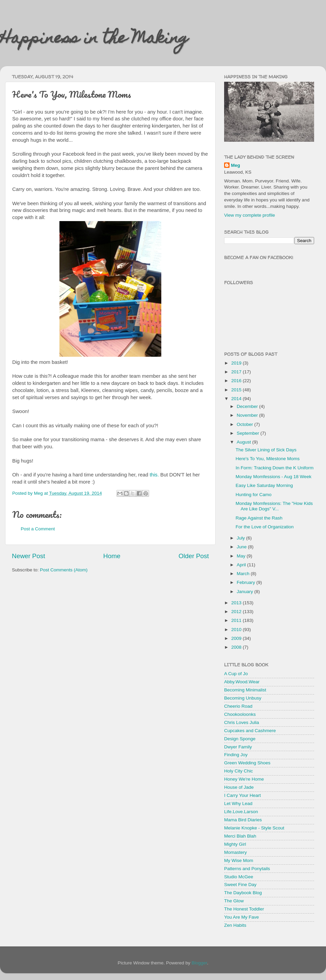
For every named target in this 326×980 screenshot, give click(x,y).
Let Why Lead (238, 803)
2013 (237, 603)
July (241, 538)
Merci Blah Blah (240, 836)
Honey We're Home (244, 779)
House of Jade (239, 787)
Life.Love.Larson (241, 812)
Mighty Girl (235, 844)
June (242, 547)
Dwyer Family (238, 747)
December (248, 406)
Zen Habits (235, 925)
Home (112, 556)
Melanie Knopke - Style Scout (254, 828)
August (244, 442)
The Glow (234, 901)
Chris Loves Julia (242, 722)
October (246, 424)
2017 (237, 372)
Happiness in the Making (94, 40)
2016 (237, 381)
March (244, 574)
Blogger (199, 963)
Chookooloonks (240, 714)
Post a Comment (38, 529)
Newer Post (29, 556)
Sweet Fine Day (240, 885)
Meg (236, 165)
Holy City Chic (239, 771)
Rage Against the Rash (259, 518)
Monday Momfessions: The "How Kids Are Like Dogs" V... (274, 506)
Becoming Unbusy (243, 698)
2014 (237, 399)
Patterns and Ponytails (247, 869)
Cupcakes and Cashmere (250, 731)
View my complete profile (250, 215)
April (242, 565)
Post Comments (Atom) (64, 570)
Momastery (236, 852)
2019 (237, 363)
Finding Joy (236, 755)
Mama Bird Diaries (243, 820)
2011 (237, 620)
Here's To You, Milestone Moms (268, 459)
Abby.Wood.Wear (242, 682)
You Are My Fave (241, 917)
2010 (237, 630)
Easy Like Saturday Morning (264, 485)
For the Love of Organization (265, 527)
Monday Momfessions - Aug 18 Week (274, 477)
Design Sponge (240, 739)
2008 (237, 647)
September (249, 433)
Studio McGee (239, 877)
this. (154, 475)
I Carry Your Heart (242, 795)
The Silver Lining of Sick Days (266, 450)
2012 (237, 612)
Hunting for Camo (254, 495)
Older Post (194, 556)
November (248, 415)
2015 (237, 390)
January (246, 592)
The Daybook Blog (243, 893)
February (247, 582)
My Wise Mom (239, 860)
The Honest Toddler (244, 909)
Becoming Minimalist (245, 690)
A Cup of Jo (236, 674)
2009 (237, 638)
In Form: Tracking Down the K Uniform (275, 468)
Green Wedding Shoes (247, 763)
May (242, 556)
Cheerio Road (238, 706)
